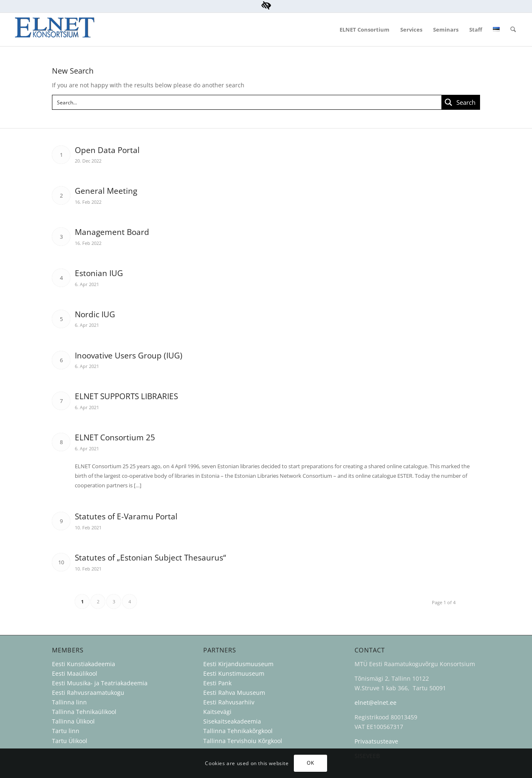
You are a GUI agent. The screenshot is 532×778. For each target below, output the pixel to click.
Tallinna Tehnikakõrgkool (238, 731)
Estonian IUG (99, 273)
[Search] (513, 30)
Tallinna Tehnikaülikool (84, 712)
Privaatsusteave (376, 741)
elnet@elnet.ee (376, 703)
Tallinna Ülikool (73, 721)
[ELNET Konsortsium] (54, 30)
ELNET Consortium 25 (115, 437)
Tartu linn (66, 731)
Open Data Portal (107, 150)
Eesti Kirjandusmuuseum (238, 664)
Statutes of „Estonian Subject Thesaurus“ (150, 558)
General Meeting (106, 191)
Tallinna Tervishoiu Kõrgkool (243, 741)
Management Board (112, 232)
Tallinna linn (69, 702)
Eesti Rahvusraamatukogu (88, 693)
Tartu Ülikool (70, 741)
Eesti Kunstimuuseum (234, 673)
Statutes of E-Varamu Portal (126, 516)
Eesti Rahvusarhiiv (230, 702)
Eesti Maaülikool (75, 673)
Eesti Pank (217, 683)
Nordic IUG (95, 314)
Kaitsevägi (217, 712)
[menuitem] (365, 30)
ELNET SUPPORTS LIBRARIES (126, 396)
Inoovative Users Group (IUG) (129, 356)
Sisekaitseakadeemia (232, 721)
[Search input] (247, 102)
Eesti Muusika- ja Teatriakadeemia (100, 683)
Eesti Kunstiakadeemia (84, 664)
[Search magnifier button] (461, 102)
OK (310, 763)
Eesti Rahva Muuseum (234, 693)
